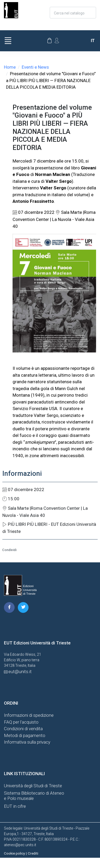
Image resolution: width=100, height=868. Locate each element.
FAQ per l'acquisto (21, 722)
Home (10, 67)
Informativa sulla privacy (27, 742)
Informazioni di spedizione (29, 715)
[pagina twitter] (23, 607)
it (93, 41)
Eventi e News (35, 67)
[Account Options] (57, 40)
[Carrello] (49, 41)
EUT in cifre (15, 806)
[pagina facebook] (9, 607)
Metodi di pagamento (25, 735)
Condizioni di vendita (23, 729)
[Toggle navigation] (8, 41)
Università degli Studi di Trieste (33, 786)
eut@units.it (20, 672)
